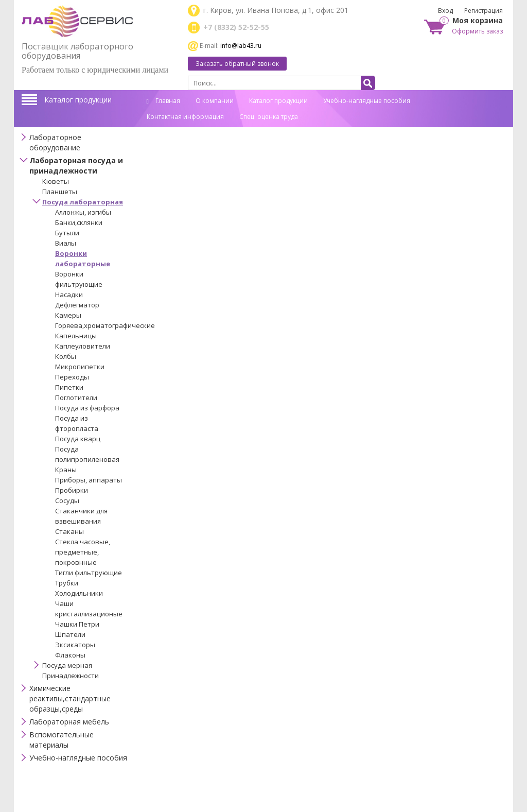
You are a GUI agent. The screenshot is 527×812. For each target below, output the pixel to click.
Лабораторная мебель (69, 722)
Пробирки (72, 490)
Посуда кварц (78, 439)
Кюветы (56, 181)
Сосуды (67, 500)
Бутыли (67, 233)
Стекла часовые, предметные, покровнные (83, 552)
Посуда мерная (67, 665)
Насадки (69, 295)
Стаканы (69, 531)
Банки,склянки (79, 222)
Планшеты (60, 192)
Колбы (66, 356)
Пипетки (69, 387)
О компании (215, 101)
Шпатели (70, 634)
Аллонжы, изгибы (83, 212)
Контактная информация (185, 117)
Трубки (67, 583)
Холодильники (79, 593)
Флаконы (70, 655)
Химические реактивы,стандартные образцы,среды (70, 698)
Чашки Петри (77, 624)
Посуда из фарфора (87, 408)
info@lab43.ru (241, 46)
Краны (66, 470)
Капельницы (76, 336)
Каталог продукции (78, 100)
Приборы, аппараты (89, 480)
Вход (445, 11)
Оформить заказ (477, 31)
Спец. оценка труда (269, 117)
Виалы (66, 243)
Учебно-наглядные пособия (367, 101)
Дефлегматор (77, 305)
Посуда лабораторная (83, 202)
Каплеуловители (83, 346)
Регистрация (484, 11)
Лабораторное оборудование (55, 142)
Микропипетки (80, 367)
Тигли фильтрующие (89, 573)
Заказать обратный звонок (237, 64)
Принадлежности (71, 676)
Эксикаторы (75, 645)
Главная (163, 101)
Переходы (72, 377)
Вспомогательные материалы (62, 740)
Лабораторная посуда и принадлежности (76, 166)
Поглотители (76, 398)
